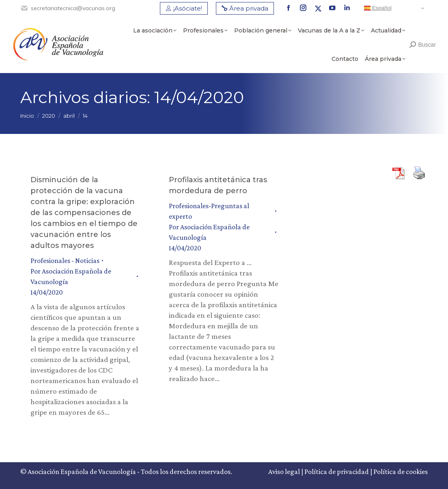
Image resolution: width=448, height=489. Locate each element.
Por (71, 276)
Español (378, 8)
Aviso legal (284, 472)
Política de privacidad (337, 472)
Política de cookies (401, 472)
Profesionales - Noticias (65, 261)
